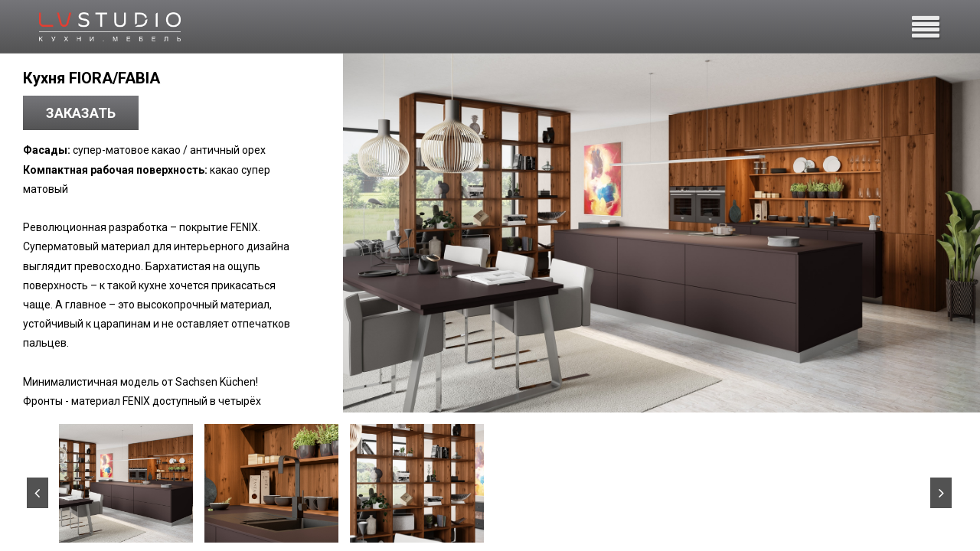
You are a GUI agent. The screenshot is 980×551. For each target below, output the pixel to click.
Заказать (81, 113)
